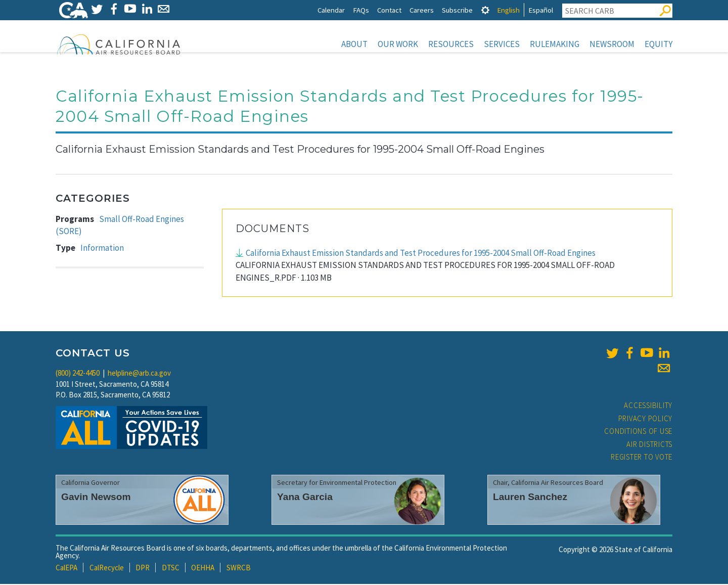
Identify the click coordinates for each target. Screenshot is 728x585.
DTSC (171, 569)
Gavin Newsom (96, 498)
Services (502, 44)
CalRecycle (107, 569)
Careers (422, 10)
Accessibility (648, 406)
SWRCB (239, 569)
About (354, 44)
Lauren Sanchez (530, 498)
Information (102, 249)
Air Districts (649, 445)
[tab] (485, 10)
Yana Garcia (305, 498)
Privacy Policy (646, 419)
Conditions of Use (638, 432)
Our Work (398, 44)
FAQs (361, 10)
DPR (143, 569)
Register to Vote (642, 458)
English (508, 10)
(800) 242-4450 (78, 374)
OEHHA (203, 569)
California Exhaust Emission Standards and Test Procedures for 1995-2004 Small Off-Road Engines (421, 254)
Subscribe (457, 10)
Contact (389, 10)
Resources (451, 44)
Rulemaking (555, 44)
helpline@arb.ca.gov (139, 374)
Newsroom (612, 44)
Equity (658, 44)
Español (541, 10)
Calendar (331, 10)
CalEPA (66, 569)
